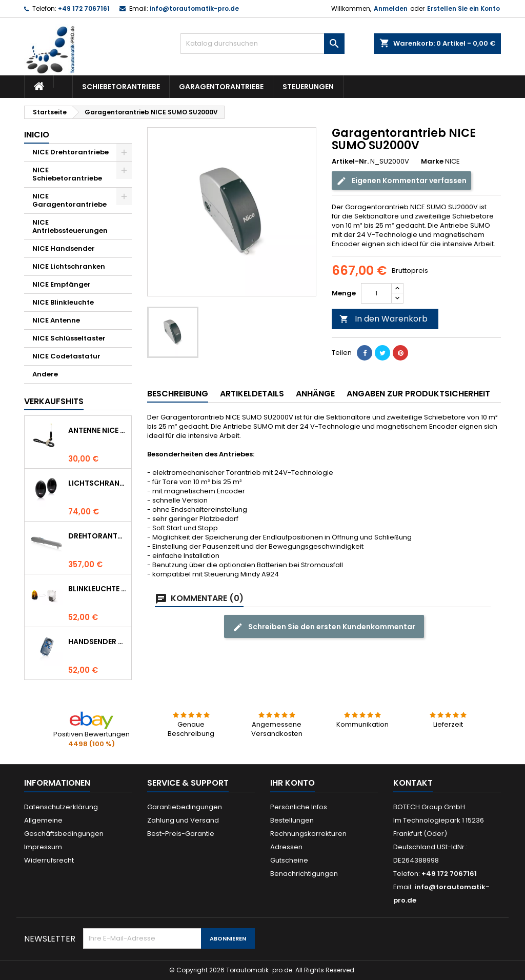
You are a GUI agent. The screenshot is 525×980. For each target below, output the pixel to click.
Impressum (43, 847)
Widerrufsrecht (49, 860)
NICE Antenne (56, 320)
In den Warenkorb (383, 319)
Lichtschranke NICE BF (98, 483)
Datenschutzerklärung (61, 807)
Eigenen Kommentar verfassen (401, 181)
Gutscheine (289, 860)
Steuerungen (308, 87)
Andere (45, 374)
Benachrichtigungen (304, 874)
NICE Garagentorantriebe (69, 200)
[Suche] (262, 44)
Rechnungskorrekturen (308, 834)
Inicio (37, 135)
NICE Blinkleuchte (63, 302)
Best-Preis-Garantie (181, 834)
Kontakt (413, 783)
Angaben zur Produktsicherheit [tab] (418, 394)
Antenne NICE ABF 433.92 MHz (98, 430)
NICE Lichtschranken (69, 266)
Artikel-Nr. (350, 162)
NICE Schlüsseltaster (69, 338)
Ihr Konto (292, 783)
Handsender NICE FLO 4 (98, 642)
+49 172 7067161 (84, 8)
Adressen (286, 847)
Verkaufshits (54, 401)
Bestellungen (292, 820)
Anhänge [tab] (315, 394)
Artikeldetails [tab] (252, 394)
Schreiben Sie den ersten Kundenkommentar (324, 627)
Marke (432, 162)
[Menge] (376, 293)
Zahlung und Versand (183, 820)
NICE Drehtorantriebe (70, 152)
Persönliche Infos (299, 807)
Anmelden (391, 8)
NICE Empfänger (62, 284)
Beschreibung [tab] (178, 394)
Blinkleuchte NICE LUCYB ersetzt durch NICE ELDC (98, 589)
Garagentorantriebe (221, 87)
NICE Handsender (64, 248)
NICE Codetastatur (66, 356)
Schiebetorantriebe (121, 87)
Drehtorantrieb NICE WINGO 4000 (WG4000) (98, 536)
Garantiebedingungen (185, 807)
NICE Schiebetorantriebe (67, 174)
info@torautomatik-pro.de (194, 8)
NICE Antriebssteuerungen (70, 226)
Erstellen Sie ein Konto (463, 8)
